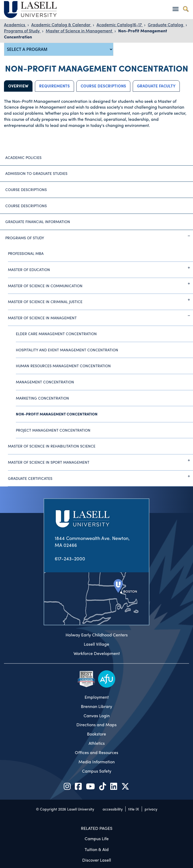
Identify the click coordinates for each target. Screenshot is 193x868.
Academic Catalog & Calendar (61, 25)
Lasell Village (97, 644)
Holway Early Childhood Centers (97, 635)
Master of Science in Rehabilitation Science (52, 446)
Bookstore (97, 734)
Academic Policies (23, 157)
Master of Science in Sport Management (100, 460)
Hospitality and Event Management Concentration (67, 350)
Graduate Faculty (156, 86)
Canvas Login (97, 716)
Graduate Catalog (166, 25)
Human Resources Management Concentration (63, 366)
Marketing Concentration (42, 398)
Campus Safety (97, 771)
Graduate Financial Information (38, 222)
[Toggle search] (186, 9)
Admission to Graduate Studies (36, 173)
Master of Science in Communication (100, 284)
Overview (18, 86)
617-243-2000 (70, 558)
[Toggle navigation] (175, 9)
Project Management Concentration (53, 430)
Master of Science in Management (79, 31)
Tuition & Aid (97, 849)
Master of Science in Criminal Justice (100, 300)
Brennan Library (97, 706)
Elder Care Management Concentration (56, 334)
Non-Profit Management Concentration (57, 414)
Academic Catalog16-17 (120, 25)
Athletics (97, 743)
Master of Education (100, 268)
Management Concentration (45, 382)
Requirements (54, 86)
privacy (151, 809)
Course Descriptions (103, 86)
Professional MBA (26, 253)
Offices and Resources (97, 752)
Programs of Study (22, 31)
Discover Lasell (97, 860)
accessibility (113, 809)
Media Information (97, 762)
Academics (15, 25)
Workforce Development (97, 653)
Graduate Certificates (100, 476)
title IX (134, 809)
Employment (97, 697)
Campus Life (97, 838)
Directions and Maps (97, 725)
